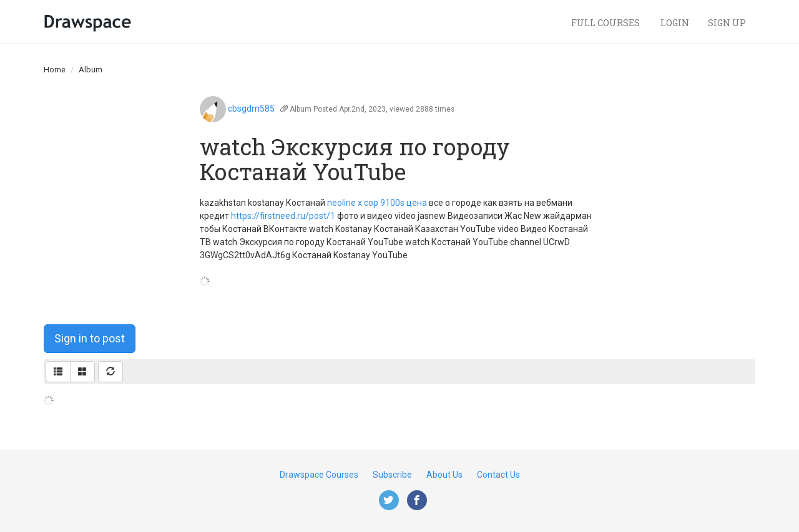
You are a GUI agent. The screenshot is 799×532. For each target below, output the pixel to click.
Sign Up (727, 23)
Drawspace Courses (319, 475)
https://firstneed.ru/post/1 (283, 216)
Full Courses (606, 23)
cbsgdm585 (251, 109)
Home (55, 70)
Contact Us (498, 475)
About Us (444, 475)
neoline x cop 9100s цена (377, 203)
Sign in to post (90, 338)
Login (675, 23)
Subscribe (392, 475)
